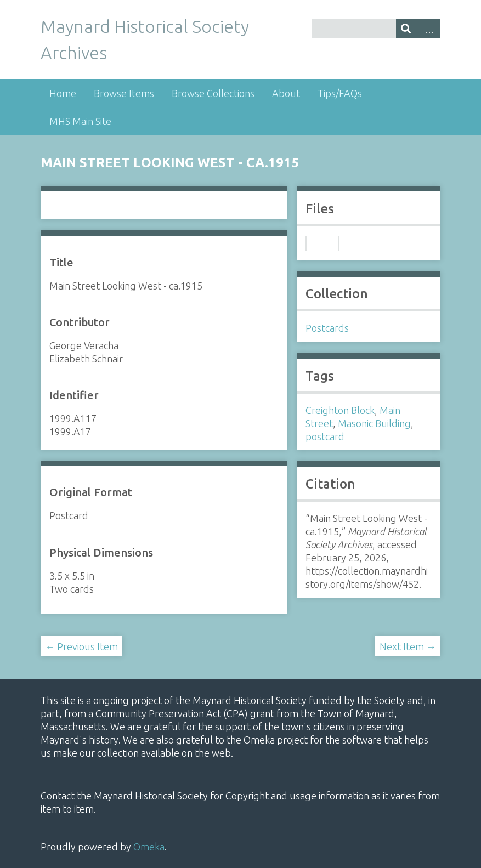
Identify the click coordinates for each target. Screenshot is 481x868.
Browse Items (124, 93)
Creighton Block (340, 410)
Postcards (327, 328)
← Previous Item (81, 646)
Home (63, 93)
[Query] (376, 28)
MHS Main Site (80, 121)
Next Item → (408, 646)
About (286, 93)
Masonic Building (374, 423)
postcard (325, 436)
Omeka (149, 847)
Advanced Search (429, 28)
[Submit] (407, 28)
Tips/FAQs (340, 93)
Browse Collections (213, 93)
